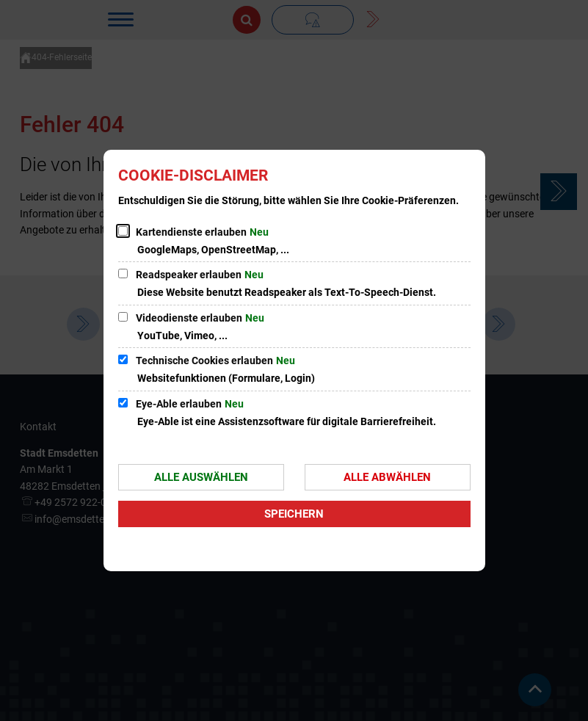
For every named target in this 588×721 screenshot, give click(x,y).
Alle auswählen (201, 477)
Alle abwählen (387, 477)
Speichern (294, 514)
